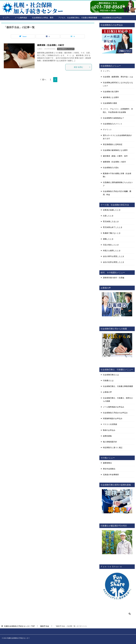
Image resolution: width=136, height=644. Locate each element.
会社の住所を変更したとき (114, 262)
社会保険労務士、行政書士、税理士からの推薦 (118, 400)
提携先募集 (107, 436)
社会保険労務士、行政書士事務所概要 (118, 386)
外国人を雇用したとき (112, 251)
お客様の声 (107, 392)
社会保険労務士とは (111, 375)
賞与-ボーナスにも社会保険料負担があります (117, 137)
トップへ (6, 18)
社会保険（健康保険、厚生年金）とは (118, 77)
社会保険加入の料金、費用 (43, 18)
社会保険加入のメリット (113, 124)
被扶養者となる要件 (111, 97)
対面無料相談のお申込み (113, 418)
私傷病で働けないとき (112, 233)
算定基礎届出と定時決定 (113, 144)
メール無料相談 (21, 18)
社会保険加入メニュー (66, 49)
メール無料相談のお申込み (114, 407)
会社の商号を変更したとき (114, 256)
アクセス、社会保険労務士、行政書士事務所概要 (78, 18)
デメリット (107, 130)
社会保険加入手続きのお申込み (115, 413)
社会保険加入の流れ (111, 168)
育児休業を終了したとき (113, 227)
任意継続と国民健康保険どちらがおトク (118, 184)
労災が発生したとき (111, 245)
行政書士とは (108, 380)
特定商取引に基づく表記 (113, 448)
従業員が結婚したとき (112, 210)
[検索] (117, 614)
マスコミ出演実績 (110, 424)
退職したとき (108, 239)
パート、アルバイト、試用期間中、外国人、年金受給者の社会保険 (118, 110)
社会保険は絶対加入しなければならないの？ (118, 84)
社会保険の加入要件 (111, 92)
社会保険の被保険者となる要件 (115, 150)
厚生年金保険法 (109, 469)
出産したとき (108, 216)
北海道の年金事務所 (111, 475)
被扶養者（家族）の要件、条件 (115, 156)
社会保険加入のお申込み (112, 18)
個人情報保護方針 (110, 442)
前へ (44, 80)
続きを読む (82, 67)
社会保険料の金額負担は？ (114, 118)
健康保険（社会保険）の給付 (51, 45)
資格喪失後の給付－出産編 (114, 278)
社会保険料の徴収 (110, 103)
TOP (19, 626)
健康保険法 (107, 463)
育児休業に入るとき (111, 222)
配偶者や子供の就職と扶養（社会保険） (117, 175)
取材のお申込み (109, 430)
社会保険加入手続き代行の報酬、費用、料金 (117, 193)
